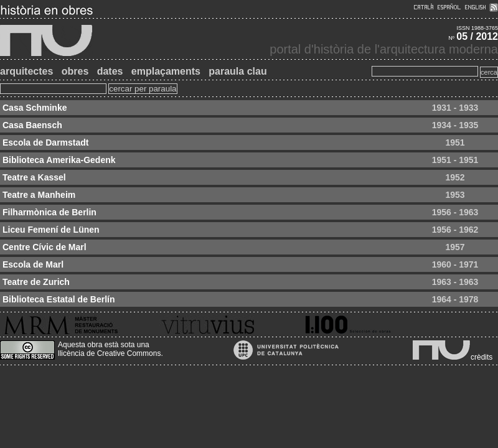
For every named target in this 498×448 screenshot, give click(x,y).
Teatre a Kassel (34, 177)
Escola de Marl (33, 264)
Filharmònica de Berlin (49, 212)
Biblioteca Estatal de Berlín (59, 299)
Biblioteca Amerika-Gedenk (59, 160)
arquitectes (26, 71)
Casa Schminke (35, 108)
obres (75, 71)
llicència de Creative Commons (109, 353)
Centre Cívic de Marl (45, 247)
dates (110, 71)
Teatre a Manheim (39, 195)
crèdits (482, 357)
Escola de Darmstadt (46, 142)
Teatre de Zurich (36, 282)
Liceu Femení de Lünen (51, 230)
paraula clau (237, 71)
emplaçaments (166, 71)
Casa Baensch (32, 125)
